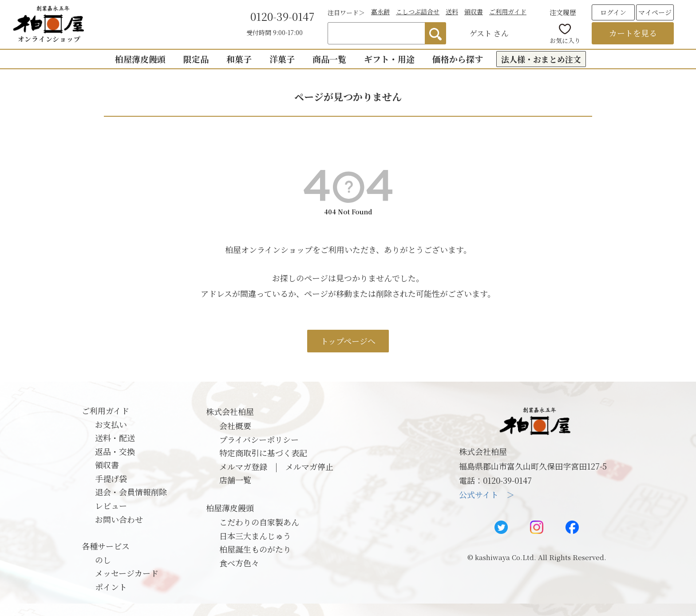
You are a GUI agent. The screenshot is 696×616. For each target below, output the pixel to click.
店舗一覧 (235, 480)
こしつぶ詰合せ (418, 12)
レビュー (111, 505)
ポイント (111, 587)
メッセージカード (127, 573)
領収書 (474, 12)
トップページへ (348, 341)
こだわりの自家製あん (259, 522)
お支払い (111, 424)
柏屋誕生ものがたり (255, 549)
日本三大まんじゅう (255, 536)
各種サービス (106, 546)
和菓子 (239, 59)
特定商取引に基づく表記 (263, 453)
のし (103, 560)
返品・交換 (115, 451)
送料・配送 (115, 438)
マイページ (655, 12)
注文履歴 (563, 12)
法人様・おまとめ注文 (541, 59)
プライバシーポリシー (259, 439)
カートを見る (633, 33)
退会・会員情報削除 (131, 492)
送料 (452, 12)
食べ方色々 (239, 563)
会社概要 (235, 426)
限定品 (196, 59)
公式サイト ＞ (487, 494)
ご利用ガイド (508, 12)
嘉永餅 (380, 12)
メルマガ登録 (243, 466)
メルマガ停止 (309, 466)
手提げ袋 (111, 478)
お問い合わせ (119, 519)
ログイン (613, 12)
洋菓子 (282, 59)
